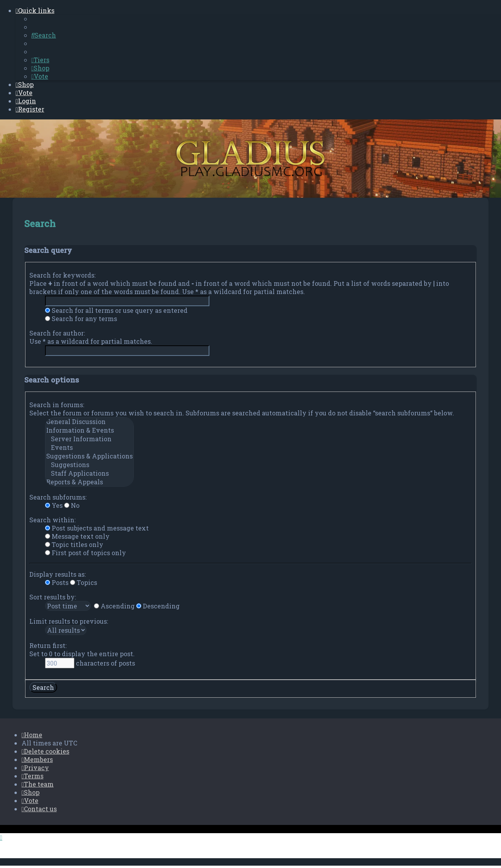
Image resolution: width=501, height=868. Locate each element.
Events (89, 447)
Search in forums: (57, 404)
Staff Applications (89, 473)
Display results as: (58, 574)
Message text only (77, 536)
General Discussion (89, 421)
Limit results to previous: (69, 621)
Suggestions (89, 464)
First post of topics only (86, 552)
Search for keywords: (62, 275)
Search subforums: (58, 497)
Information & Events (89, 430)
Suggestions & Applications (89, 456)
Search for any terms (81, 318)
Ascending (114, 605)
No (72, 505)
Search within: (52, 519)
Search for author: (57, 333)
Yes (54, 505)
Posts (57, 582)
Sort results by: (53, 596)
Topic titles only (74, 544)
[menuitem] (44, 35)
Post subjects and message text (97, 528)
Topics (84, 582)
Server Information (89, 439)
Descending (158, 605)
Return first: (48, 645)
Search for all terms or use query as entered (116, 310)
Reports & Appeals (89, 482)
